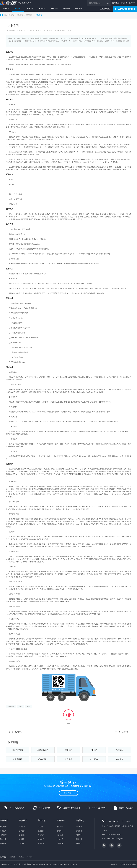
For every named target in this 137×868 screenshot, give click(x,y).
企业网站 (11, 707)
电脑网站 (120, 750)
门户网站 (94, 759)
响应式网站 (43, 759)
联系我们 (78, 8)
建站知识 (60, 831)
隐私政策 (79, 839)
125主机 (30, 857)
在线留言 (124, 3)
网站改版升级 (17, 750)
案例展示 (42, 8)
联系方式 (132, 3)
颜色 (20, 707)
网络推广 (3, 835)
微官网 (21, 839)
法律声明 (79, 835)
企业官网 (22, 827)
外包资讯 (60, 839)
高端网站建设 (43, 750)
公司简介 (41, 827)
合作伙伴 (41, 843)
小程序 (21, 843)
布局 (28, 707)
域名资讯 (60, 827)
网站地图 (79, 843)
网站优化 (60, 835)
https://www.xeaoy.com (115, 839)
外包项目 (3, 843)
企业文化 (41, 831)
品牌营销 (22, 831)
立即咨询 (68, 793)
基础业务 (3, 839)
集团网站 (68, 759)
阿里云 (21, 857)
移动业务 (3, 831)
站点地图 (133, 864)
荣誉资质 (41, 839)
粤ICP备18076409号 (43, 864)
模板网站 (68, 750)
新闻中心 (66, 8)
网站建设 (116, 3)
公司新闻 (60, 843)
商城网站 (120, 759)
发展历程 (41, 835)
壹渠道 (13, 857)
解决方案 (30, 8)
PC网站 (94, 750)
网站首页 (6, 8)
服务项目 (18, 8)
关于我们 (54, 8)
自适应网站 (17, 759)
